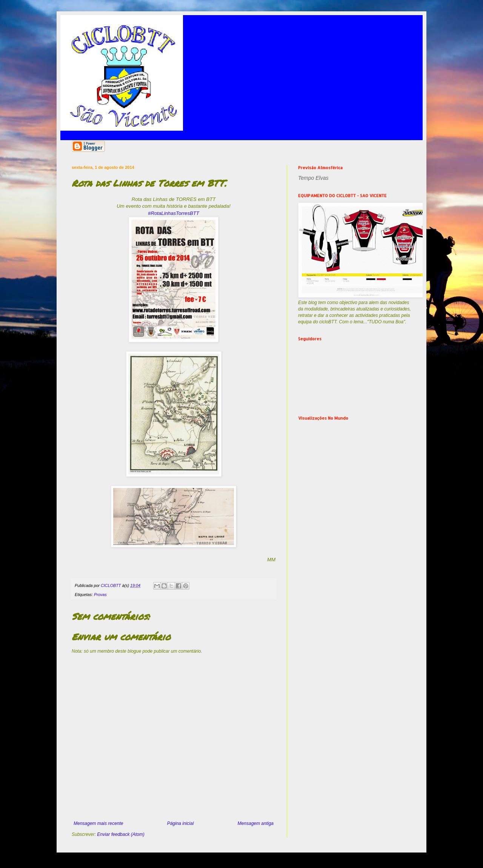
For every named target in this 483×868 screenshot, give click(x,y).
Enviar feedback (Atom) (121, 834)
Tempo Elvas (313, 178)
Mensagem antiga (256, 823)
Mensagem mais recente (98, 823)
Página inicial (181, 823)
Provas (100, 595)
